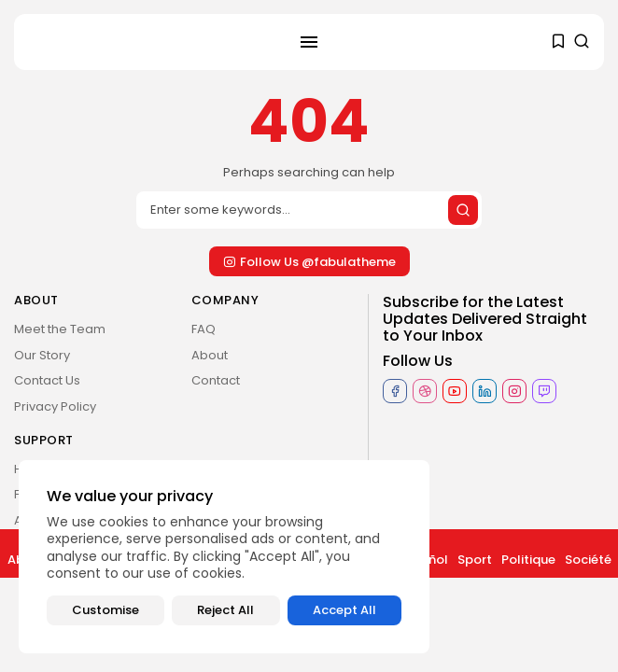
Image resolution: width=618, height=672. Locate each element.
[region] (224, 557)
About (210, 355)
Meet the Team (60, 329)
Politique (528, 560)
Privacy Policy (55, 406)
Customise (105, 610)
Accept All (344, 610)
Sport (475, 560)
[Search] (309, 210)
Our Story (42, 355)
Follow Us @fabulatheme (309, 262)
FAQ (204, 329)
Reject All (225, 610)
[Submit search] (463, 210)
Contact (216, 380)
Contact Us (47, 380)
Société (588, 560)
